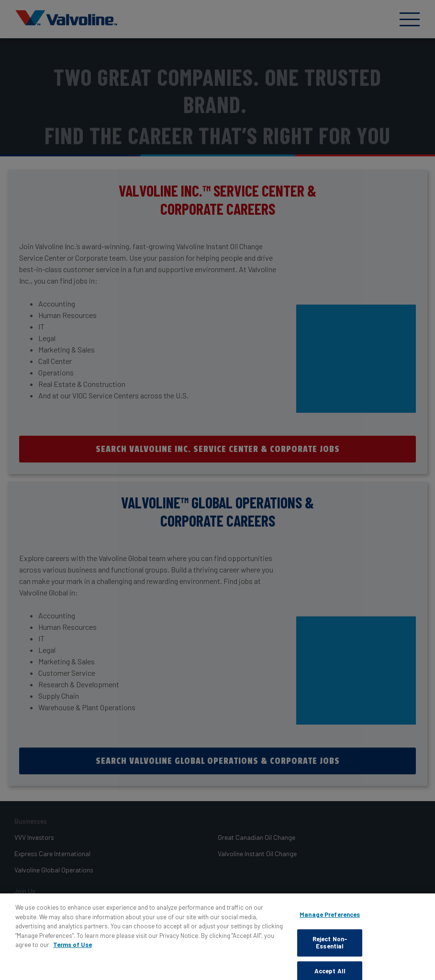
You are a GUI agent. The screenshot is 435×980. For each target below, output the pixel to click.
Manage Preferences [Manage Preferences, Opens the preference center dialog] (330, 919)
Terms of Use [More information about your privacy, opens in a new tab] (72, 949)
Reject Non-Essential (330, 947)
